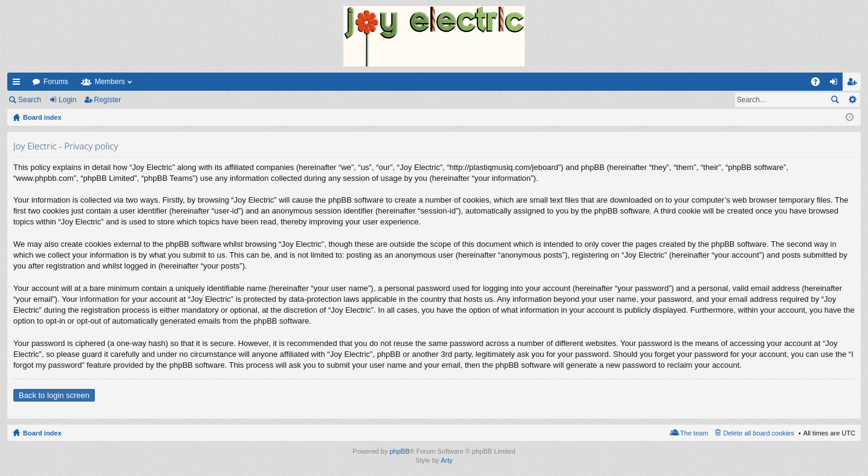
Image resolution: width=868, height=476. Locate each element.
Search (30, 100)
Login (67, 100)
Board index (42, 433)
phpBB (399, 451)
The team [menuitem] (694, 433)
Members (110, 82)
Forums (56, 82)
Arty (447, 460)
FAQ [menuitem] (819, 84)
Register (108, 100)
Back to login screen (54, 395)
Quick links (19, 84)
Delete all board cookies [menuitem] (759, 433)
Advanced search (852, 100)
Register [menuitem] (854, 84)
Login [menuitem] (836, 84)
